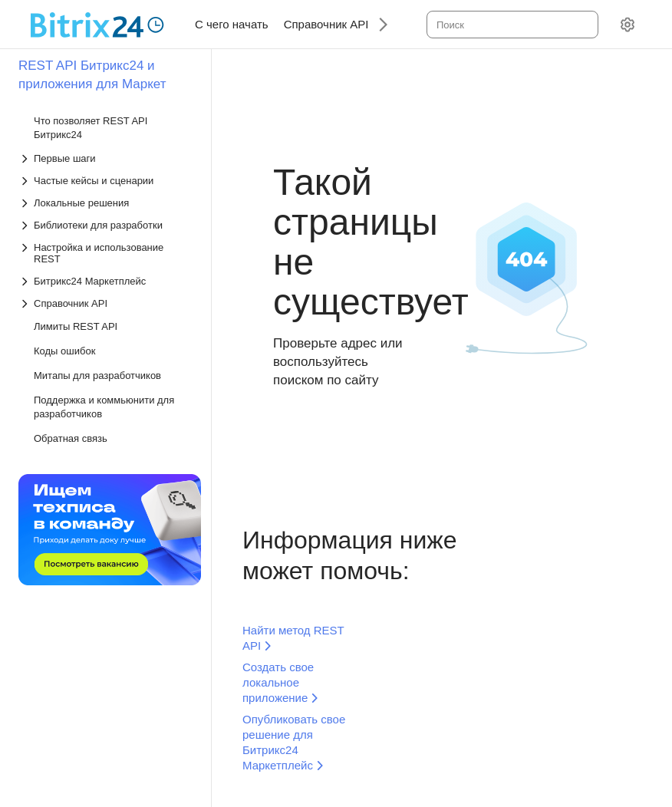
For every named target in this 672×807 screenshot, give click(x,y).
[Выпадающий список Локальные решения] (107, 203)
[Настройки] (628, 25)
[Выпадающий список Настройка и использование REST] (107, 253)
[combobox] (511, 25)
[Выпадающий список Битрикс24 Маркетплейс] (107, 281)
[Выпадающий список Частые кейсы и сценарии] (107, 181)
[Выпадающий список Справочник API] (107, 303)
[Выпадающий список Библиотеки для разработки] (107, 225)
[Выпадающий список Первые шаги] (107, 158)
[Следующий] (377, 24)
